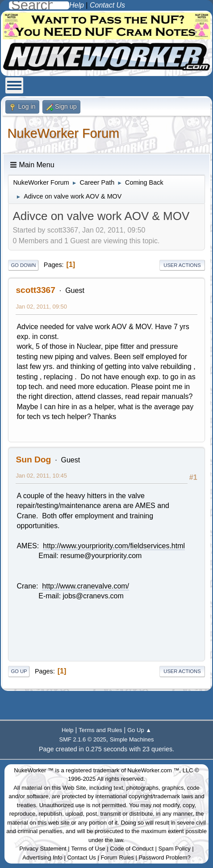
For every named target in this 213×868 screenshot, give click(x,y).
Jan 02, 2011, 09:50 (41, 307)
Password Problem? (164, 857)
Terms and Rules (100, 730)
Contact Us (81, 857)
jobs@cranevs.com (93, 596)
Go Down (23, 265)
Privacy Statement (43, 849)
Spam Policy (175, 849)
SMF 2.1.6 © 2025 (83, 739)
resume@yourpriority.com (101, 556)
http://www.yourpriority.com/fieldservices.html (114, 546)
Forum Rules (117, 857)
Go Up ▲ (139, 730)
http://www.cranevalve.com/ (86, 586)
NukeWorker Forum (63, 133)
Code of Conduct (132, 849)
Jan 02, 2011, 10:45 (41, 476)
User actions (182, 265)
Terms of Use (88, 849)
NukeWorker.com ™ (153, 770)
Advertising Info (42, 857)
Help (68, 730)
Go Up (19, 671)
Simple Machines (132, 739)
